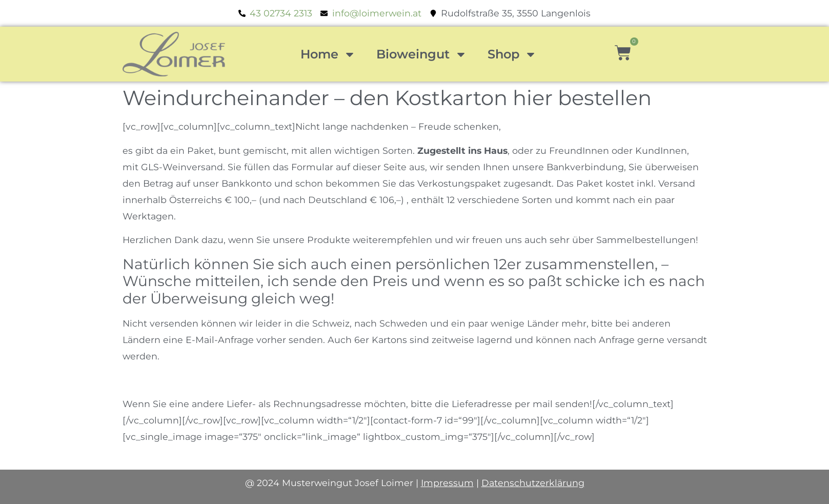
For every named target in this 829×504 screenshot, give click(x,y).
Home (328, 54)
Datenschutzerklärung (533, 483)
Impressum (447, 483)
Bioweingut (422, 54)
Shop (512, 54)
